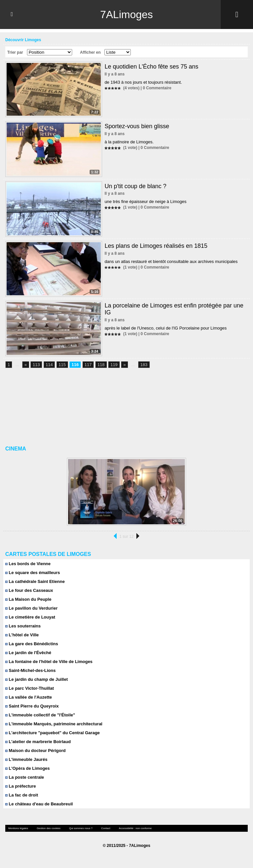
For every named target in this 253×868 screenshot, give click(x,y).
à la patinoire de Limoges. (129, 142)
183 (144, 365)
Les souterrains (23, 626)
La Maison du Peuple (28, 599)
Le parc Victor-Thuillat (30, 688)
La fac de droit (22, 795)
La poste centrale (25, 777)
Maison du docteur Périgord (35, 751)
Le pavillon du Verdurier (31, 608)
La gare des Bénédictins (32, 644)
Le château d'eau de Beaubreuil (39, 804)
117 (88, 365)
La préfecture (21, 786)
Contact (106, 828)
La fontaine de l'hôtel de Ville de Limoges (49, 662)
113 (36, 365)
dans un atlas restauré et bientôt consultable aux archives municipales (171, 261)
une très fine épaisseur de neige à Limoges (145, 202)
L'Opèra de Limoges (28, 768)
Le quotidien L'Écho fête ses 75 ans (151, 67)
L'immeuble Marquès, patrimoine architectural (54, 724)
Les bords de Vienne (28, 564)
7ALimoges (126, 14)
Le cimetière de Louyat (30, 617)
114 (49, 365)
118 (101, 365)
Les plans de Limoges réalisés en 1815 (156, 246)
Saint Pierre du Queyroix (32, 706)
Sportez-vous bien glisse (137, 126)
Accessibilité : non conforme (135, 828)
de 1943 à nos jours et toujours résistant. (143, 82)
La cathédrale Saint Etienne (35, 581)
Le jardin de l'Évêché (28, 653)
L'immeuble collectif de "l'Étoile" (40, 715)
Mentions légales (18, 828)
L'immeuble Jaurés (26, 759)
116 (75, 365)
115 (62, 365)
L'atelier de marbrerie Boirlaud (38, 742)
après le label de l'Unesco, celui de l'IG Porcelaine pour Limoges (166, 328)
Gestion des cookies (48, 828)
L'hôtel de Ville (22, 635)
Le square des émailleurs (33, 573)
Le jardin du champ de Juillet (37, 679)
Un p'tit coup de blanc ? (135, 186)
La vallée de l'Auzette (29, 697)
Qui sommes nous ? (81, 828)
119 (114, 365)
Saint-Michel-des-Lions (30, 670)
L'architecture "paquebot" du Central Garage (53, 733)
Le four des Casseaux (29, 590)
